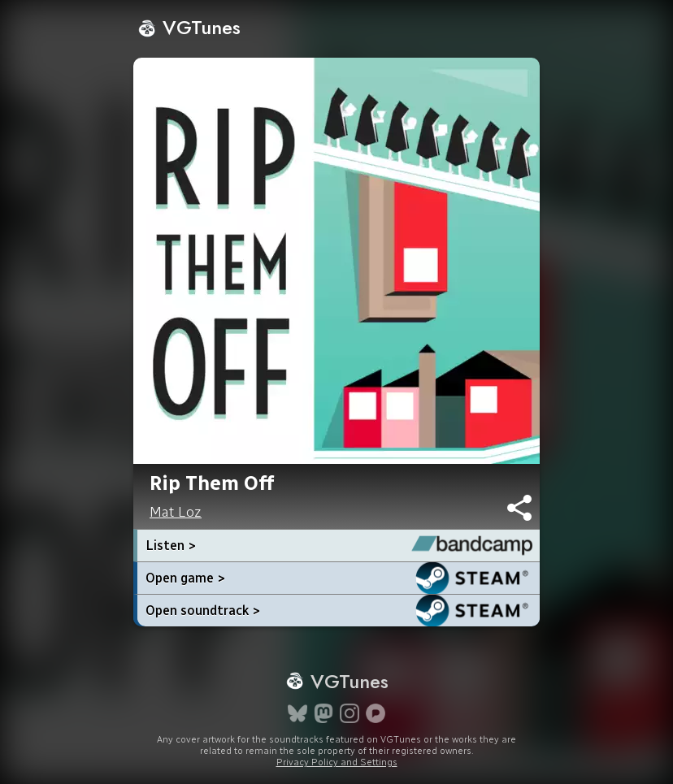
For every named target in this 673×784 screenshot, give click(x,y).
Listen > (171, 546)
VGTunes (189, 27)
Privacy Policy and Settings (337, 762)
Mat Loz (176, 512)
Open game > (185, 578)
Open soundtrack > (203, 611)
